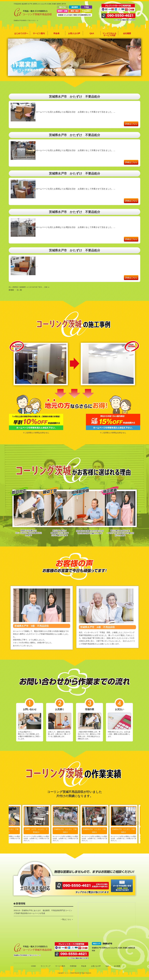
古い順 (19, 290)
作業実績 (73, 966)
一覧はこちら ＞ (67, 919)
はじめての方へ (21, 33)
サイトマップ (46, 966)
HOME (33, 966)
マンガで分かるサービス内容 (109, 34)
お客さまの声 (74, 33)
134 (46, 287)
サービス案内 (39, 33)
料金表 (56, 33)
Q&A (92, 33)
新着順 (11, 290)
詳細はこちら (131, 124)
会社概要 (127, 33)
